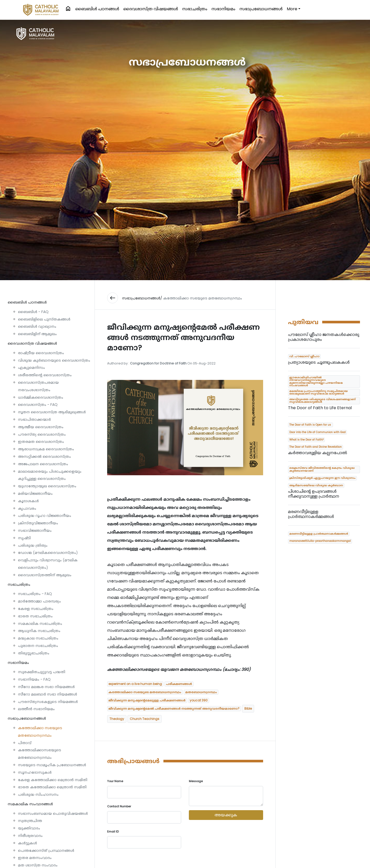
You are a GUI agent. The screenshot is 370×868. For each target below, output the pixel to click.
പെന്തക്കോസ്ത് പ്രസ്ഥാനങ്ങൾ (46, 851)
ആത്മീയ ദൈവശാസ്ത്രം (41, 427)
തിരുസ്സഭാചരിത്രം (34, 653)
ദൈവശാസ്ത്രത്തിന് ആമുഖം (45, 575)
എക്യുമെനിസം (31, 368)
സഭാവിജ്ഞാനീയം (35, 531)
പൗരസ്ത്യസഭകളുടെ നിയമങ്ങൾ (48, 702)
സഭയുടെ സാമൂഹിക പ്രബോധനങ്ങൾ (52, 765)
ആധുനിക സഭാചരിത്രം (39, 631)
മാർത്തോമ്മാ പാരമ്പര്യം (39, 601)
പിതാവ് (25, 743)
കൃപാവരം (27, 508)
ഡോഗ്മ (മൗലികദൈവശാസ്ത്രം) (48, 553)
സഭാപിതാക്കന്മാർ (34, 419)
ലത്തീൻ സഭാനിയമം (36, 709)
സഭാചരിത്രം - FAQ (35, 594)
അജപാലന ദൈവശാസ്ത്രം (43, 464)
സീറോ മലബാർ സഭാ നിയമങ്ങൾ (48, 694)
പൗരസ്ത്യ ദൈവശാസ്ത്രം (42, 434)
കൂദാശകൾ (28, 501)
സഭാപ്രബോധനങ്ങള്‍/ (142, 298)
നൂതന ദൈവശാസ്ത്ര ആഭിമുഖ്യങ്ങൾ (52, 412)
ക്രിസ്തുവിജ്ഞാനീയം (38, 523)
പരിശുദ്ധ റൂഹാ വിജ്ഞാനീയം (45, 516)
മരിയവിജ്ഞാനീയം (35, 494)
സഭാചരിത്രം (195, 9)
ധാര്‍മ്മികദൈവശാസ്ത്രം (41, 397)
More (292, 9)
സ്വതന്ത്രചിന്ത (30, 821)
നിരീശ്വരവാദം (30, 836)
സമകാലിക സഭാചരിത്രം (40, 624)
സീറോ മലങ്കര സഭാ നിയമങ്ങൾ (46, 687)
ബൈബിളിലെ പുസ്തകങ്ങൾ (44, 319)
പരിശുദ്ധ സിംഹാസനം (38, 794)
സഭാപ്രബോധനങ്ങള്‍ (261, 9)
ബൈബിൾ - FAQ (33, 312)
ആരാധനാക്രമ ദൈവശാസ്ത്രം (46, 449)
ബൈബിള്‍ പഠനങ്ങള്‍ (97, 9)
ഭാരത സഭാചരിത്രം (35, 616)
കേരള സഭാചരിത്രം (36, 609)
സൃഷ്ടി (24, 538)
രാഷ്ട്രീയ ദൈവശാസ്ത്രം (41, 353)
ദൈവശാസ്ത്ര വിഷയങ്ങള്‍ (151, 9)
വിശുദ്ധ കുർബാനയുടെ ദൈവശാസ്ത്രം (54, 360)
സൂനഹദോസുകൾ (35, 772)
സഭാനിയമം (223, 9)
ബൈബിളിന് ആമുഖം (37, 334)
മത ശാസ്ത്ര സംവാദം (38, 865)
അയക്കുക (226, 815)
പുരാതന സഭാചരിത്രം (38, 646)
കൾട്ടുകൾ (27, 843)
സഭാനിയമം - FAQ (34, 679)
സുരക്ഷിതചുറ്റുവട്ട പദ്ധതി (42, 672)
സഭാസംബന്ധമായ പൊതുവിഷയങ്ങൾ (53, 814)
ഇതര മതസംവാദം (35, 858)
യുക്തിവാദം (29, 828)
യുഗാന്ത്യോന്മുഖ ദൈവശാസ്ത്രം (47, 486)
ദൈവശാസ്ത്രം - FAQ (38, 405)
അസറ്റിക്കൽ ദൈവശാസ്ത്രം (44, 456)
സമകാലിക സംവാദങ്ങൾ (30, 804)
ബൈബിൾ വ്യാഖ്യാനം (37, 326)
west (113, 298)
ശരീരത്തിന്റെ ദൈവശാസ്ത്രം (45, 375)
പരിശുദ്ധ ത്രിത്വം (33, 545)
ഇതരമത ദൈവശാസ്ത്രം (41, 442)
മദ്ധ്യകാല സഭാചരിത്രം (38, 638)
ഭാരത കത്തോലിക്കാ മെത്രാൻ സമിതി (52, 787)
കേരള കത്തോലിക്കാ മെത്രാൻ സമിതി (53, 780)
